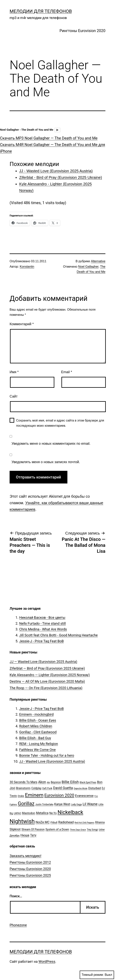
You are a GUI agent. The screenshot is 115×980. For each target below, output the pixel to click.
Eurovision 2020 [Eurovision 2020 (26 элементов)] (59, 795)
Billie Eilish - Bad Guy (35, 738)
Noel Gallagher (88, 267)
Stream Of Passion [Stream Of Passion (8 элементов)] (33, 829)
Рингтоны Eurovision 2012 (30, 862)
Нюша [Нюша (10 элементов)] (25, 835)
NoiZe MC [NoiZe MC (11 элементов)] (43, 822)
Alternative (98, 261)
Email (67, 372)
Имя (14, 372)
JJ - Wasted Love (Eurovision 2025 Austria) (52, 761)
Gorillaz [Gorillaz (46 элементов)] (26, 803)
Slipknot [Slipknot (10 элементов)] (15, 829)
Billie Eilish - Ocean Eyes (38, 720)
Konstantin (27, 267)
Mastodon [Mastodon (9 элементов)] (29, 813)
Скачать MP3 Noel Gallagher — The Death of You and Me (49, 138)
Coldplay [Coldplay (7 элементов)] (36, 788)
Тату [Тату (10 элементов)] (33, 835)
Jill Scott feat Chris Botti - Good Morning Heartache (58, 635)
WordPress (47, 961)
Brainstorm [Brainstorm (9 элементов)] (23, 788)
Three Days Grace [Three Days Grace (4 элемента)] (78, 830)
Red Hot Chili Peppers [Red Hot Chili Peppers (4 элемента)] (84, 823)
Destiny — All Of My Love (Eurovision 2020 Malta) (47, 681)
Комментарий (22, 324)
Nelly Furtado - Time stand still (43, 623)
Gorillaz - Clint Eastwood (38, 732)
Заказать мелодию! (25, 856)
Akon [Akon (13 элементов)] (42, 782)
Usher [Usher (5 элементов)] (102, 830)
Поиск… (16, 896)
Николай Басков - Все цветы (42, 617)
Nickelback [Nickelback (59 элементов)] (70, 812)
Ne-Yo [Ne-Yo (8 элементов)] (53, 813)
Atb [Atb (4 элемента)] (48, 782)
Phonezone (18, 925)
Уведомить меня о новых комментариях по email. (51, 444)
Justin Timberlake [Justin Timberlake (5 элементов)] (44, 804)
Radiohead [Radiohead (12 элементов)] (66, 822)
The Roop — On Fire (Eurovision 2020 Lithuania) (46, 688)
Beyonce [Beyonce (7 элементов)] (56, 782)
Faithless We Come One (37, 750)
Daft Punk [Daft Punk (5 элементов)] (47, 788)
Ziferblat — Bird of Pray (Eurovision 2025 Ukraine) (47, 668)
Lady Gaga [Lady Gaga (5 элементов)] (76, 804)
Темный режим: (97, 975)
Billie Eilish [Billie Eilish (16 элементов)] (70, 782)
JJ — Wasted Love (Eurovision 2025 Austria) (43, 662)
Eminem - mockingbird (36, 714)
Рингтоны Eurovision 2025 (30, 875)
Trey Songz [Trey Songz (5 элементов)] (92, 830)
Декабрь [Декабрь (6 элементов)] (15, 835)
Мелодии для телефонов (41, 11)
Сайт (14, 396)
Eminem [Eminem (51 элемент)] (34, 795)
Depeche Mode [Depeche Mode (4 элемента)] (81, 788)
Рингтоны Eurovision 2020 (82, 31)
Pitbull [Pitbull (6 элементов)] (54, 822)
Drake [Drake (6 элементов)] (21, 796)
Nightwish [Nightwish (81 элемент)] (22, 821)
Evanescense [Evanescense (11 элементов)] (84, 796)
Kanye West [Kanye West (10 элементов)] (62, 804)
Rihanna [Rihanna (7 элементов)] (100, 822)
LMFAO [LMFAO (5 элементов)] (17, 813)
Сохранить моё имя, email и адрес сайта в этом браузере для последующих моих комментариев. (60, 423)
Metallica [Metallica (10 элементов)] (42, 813)
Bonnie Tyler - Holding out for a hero (47, 755)
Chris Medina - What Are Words (43, 629)
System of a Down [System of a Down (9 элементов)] (57, 829)
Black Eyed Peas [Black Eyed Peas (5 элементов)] (88, 782)
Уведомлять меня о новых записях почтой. (46, 462)
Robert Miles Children (36, 726)
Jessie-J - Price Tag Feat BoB (41, 641)
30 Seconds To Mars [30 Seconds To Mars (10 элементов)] (24, 782)
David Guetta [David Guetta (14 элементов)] (63, 788)
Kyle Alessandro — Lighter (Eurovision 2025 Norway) (50, 675)
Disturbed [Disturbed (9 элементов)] (95, 788)
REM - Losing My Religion (39, 744)
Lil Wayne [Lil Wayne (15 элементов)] (90, 804)
